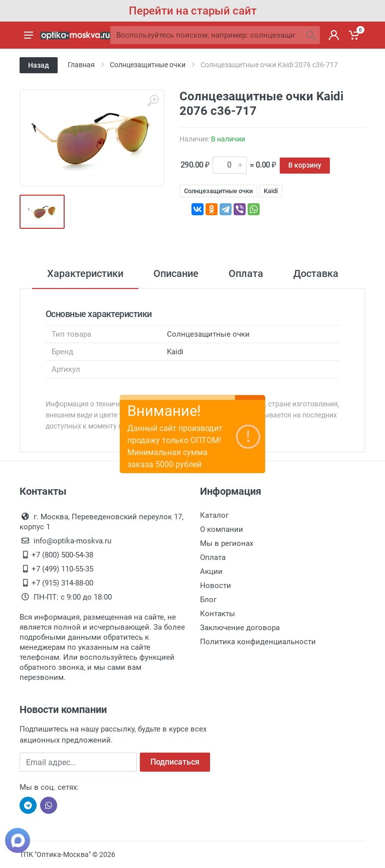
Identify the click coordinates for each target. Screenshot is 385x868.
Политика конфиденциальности (258, 642)
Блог (208, 600)
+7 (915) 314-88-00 (62, 583)
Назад (39, 65)
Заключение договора (240, 628)
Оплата (246, 273)
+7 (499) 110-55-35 (62, 569)
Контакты (218, 614)
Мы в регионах (227, 543)
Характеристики (85, 273)
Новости (216, 586)
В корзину (305, 165)
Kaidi (271, 191)
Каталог (214, 515)
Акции (211, 571)
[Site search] (206, 35)
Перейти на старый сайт (193, 11)
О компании (222, 529)
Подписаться (175, 762)
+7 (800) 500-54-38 (62, 555)
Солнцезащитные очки (218, 191)
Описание (176, 273)
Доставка (316, 273)
